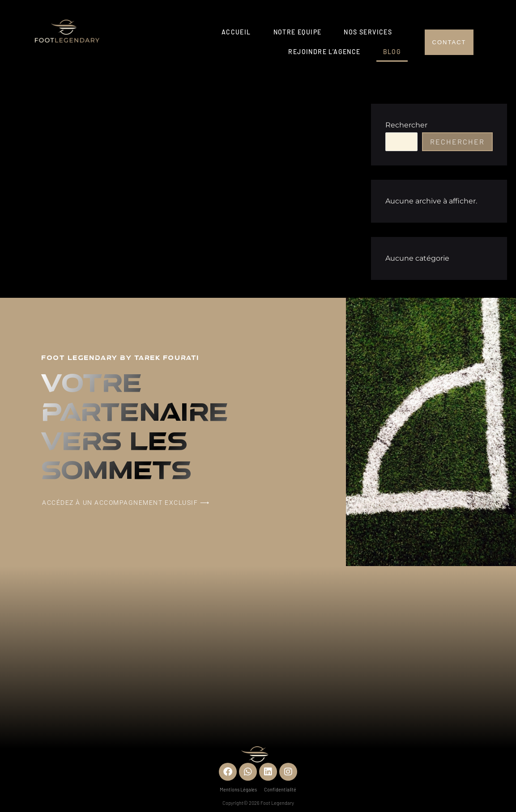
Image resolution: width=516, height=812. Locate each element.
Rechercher (406, 125)
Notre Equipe (298, 32)
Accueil (236, 32)
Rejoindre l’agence (324, 52)
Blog (392, 52)
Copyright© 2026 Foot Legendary (258, 803)
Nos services (368, 32)
